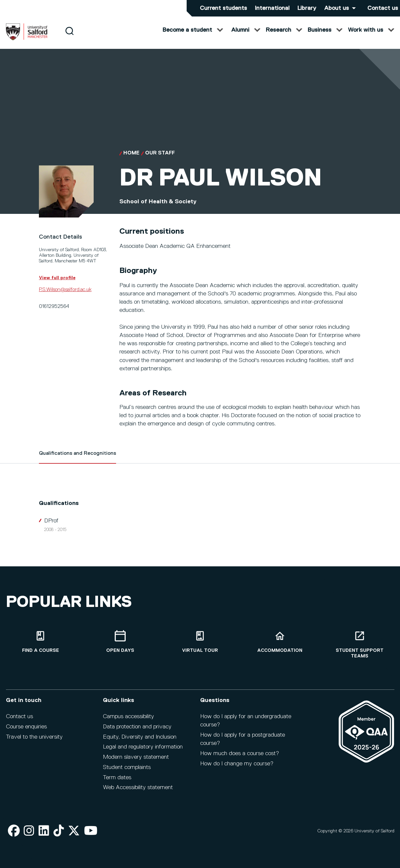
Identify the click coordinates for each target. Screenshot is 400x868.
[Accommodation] (280, 642)
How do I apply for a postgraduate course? (243, 739)
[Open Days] (120, 642)
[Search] (69, 37)
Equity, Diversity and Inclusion (140, 737)
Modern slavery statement (136, 757)
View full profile (57, 284)
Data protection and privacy (137, 727)
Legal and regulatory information (143, 747)
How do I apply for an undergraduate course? (246, 721)
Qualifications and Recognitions (77, 460)
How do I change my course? (237, 764)
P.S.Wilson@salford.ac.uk (65, 296)
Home (131, 160)
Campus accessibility (128, 717)
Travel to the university (34, 737)
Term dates (117, 778)
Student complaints (127, 767)
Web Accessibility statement (138, 787)
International (272, 8)
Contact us (383, 8)
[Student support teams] (360, 645)
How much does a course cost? (240, 753)
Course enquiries (26, 727)
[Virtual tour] (200, 642)
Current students (223, 8)
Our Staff (160, 160)
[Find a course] (41, 642)
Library (307, 8)
